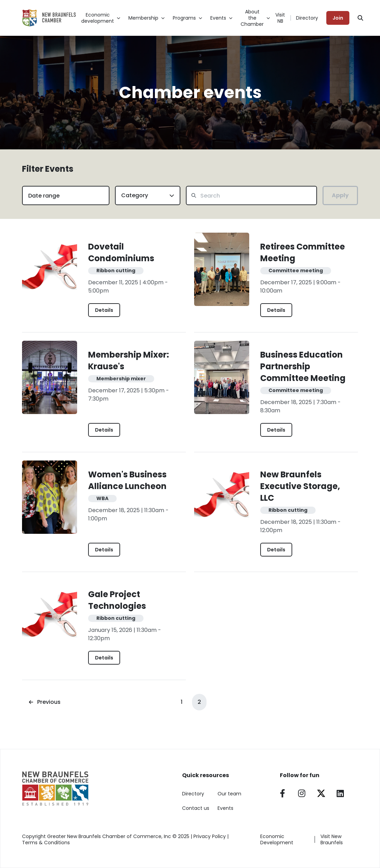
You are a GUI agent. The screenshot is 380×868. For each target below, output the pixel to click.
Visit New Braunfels (332, 839)
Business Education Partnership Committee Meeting (303, 366)
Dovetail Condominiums (121, 252)
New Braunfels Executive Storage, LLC (300, 486)
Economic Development (277, 839)
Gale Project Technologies (117, 600)
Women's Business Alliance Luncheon (127, 480)
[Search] (360, 18)
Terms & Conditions (46, 843)
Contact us (196, 808)
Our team (229, 794)
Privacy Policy (210, 836)
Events (225, 808)
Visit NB (280, 18)
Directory (307, 18)
